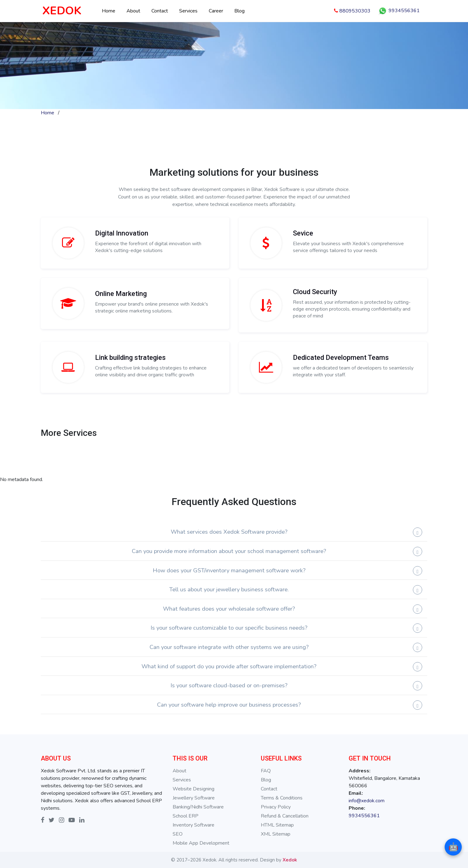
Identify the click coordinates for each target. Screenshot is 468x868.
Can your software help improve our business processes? (229, 705)
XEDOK (62, 11)
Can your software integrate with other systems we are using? (229, 647)
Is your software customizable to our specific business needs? (229, 628)
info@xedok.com (367, 801)
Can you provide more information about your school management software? (229, 551)
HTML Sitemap (277, 825)
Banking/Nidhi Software (198, 807)
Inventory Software (193, 825)
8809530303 (352, 11)
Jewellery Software (194, 798)
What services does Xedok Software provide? (229, 532)
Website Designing (193, 789)
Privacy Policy (276, 807)
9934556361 (399, 11)
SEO (178, 834)
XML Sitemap (276, 834)
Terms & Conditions (282, 798)
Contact (160, 11)
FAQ (266, 771)
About (133, 11)
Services (188, 11)
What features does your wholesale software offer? (229, 609)
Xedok (290, 860)
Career (216, 11)
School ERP (186, 816)
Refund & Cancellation (285, 816)
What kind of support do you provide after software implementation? (229, 666)
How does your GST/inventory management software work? (229, 570)
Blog (239, 11)
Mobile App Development (201, 843)
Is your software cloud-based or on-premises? (229, 685)
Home (109, 11)
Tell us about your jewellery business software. (229, 589)
